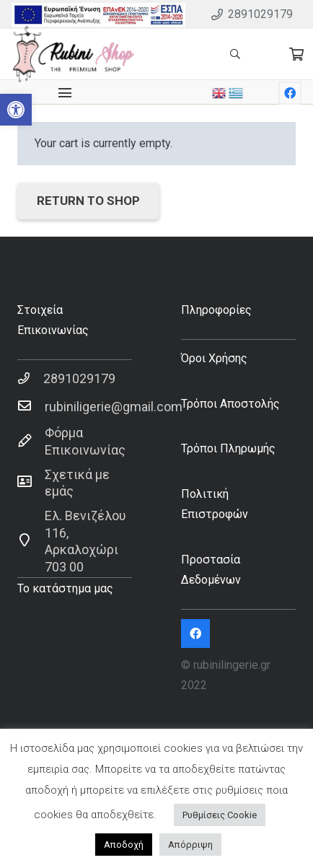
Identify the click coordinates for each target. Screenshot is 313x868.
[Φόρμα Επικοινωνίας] (31, 442)
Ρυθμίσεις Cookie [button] (220, 815)
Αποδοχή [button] (124, 845)
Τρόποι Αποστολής (230, 404)
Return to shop (88, 201)
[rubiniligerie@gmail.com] (31, 407)
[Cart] (296, 54)
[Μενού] (65, 93)
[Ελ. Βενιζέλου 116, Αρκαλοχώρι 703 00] (31, 541)
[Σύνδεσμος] (98, 15)
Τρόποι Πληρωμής (228, 448)
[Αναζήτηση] (235, 54)
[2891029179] (30, 379)
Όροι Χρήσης (214, 358)
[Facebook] (290, 93)
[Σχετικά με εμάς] (31, 483)
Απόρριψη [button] (190, 845)
